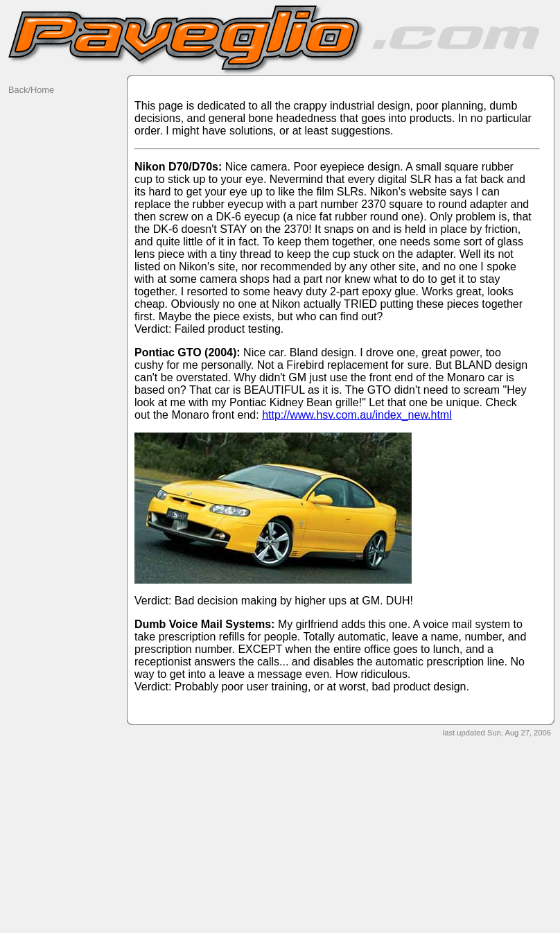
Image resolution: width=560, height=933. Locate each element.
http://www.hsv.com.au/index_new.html (357, 415)
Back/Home (31, 90)
